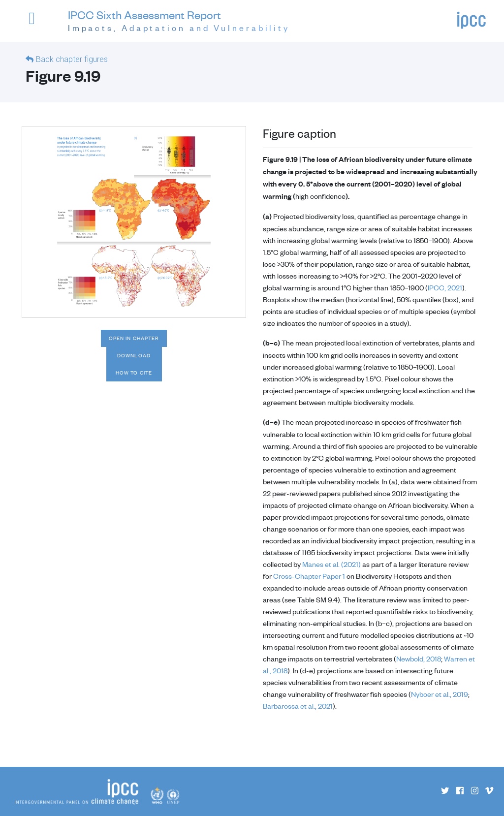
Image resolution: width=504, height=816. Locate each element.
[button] (39, 23)
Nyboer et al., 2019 (440, 694)
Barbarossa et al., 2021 (298, 706)
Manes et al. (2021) (331, 564)
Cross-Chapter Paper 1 (309, 576)
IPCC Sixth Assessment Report (179, 21)
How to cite (134, 373)
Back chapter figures (72, 59)
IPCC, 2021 (445, 287)
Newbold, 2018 (419, 659)
